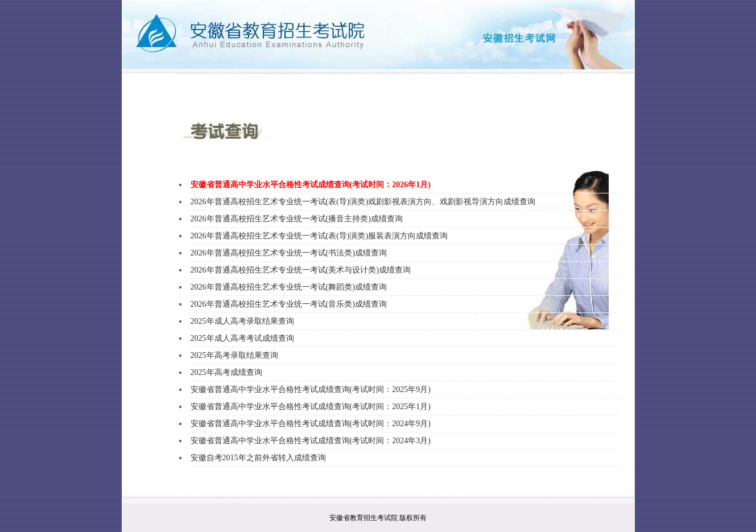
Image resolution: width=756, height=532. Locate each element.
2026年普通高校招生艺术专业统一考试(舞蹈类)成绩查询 (289, 287)
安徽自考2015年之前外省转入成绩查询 (258, 458)
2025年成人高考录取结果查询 (242, 321)
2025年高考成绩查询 (226, 372)
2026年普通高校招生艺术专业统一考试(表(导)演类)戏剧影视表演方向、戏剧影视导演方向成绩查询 (363, 202)
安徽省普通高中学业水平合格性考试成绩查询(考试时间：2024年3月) (311, 441)
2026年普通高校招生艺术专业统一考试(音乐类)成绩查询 (289, 304)
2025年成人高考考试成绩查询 (242, 338)
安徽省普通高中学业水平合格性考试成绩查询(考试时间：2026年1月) (311, 185)
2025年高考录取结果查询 (234, 355)
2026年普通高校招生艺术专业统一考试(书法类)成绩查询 (289, 253)
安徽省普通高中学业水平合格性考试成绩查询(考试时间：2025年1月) (311, 407)
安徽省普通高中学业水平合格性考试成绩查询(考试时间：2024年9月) (311, 424)
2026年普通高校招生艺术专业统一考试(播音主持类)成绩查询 (297, 219)
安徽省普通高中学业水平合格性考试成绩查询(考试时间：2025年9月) (311, 389)
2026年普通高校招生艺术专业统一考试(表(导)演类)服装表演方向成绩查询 (319, 236)
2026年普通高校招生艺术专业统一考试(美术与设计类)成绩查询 (301, 270)
